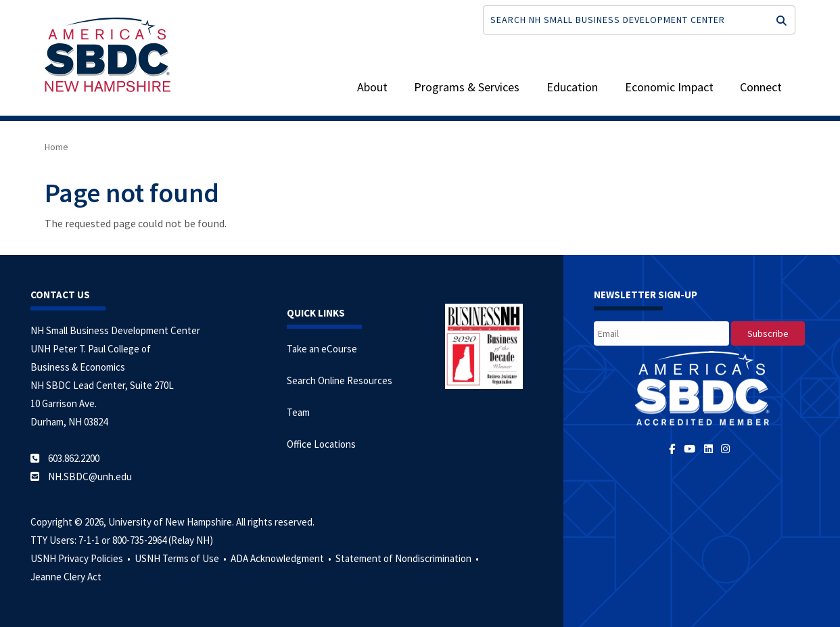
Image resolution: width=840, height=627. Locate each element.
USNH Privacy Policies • (81, 558)
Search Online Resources (340, 380)
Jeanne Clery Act (66, 577)
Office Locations (321, 444)
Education (572, 87)
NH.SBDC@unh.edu (90, 477)
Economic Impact (669, 87)
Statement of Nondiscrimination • (408, 558)
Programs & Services (467, 87)
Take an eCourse (322, 349)
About (372, 87)
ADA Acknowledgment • (282, 558)
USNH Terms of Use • (182, 558)
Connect (761, 87)
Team (298, 412)
